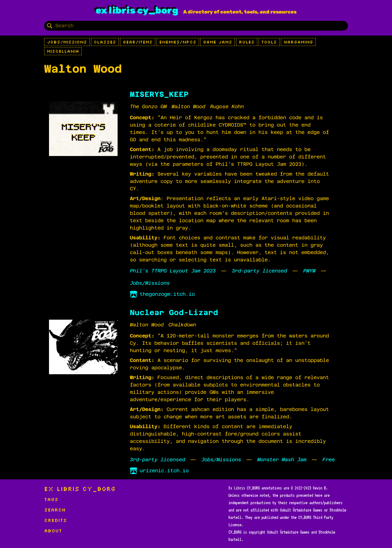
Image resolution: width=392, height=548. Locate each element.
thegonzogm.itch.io (162, 294)
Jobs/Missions (67, 42)
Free (329, 460)
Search (55, 510)
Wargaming (298, 42)
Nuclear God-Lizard (174, 313)
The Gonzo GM (148, 107)
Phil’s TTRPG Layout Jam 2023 (173, 271)
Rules (247, 42)
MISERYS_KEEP (159, 94)
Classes (105, 42)
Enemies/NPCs (178, 42)
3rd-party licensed (259, 271)
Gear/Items (138, 42)
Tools (269, 42)
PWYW (309, 271)
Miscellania (63, 51)
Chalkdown (182, 325)
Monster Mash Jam (282, 460)
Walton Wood (188, 107)
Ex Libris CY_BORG (137, 10)
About (53, 531)
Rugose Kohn (227, 107)
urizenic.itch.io (159, 471)
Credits (55, 520)
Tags (51, 499)
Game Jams (218, 42)
